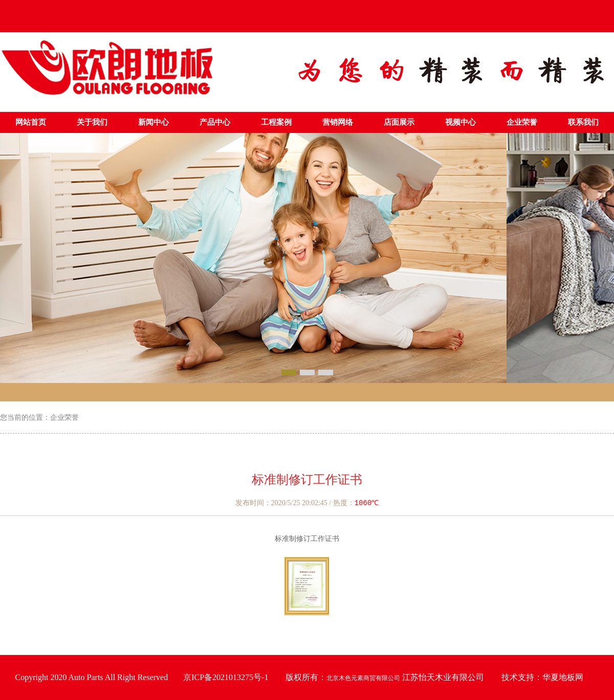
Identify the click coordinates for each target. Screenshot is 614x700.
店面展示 (399, 122)
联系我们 (583, 122)
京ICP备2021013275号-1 (226, 677)
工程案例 (276, 122)
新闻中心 (153, 122)
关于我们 (92, 122)
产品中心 (215, 122)
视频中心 (461, 122)
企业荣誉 (522, 122)
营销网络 (338, 122)
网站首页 (31, 122)
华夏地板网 (563, 677)
